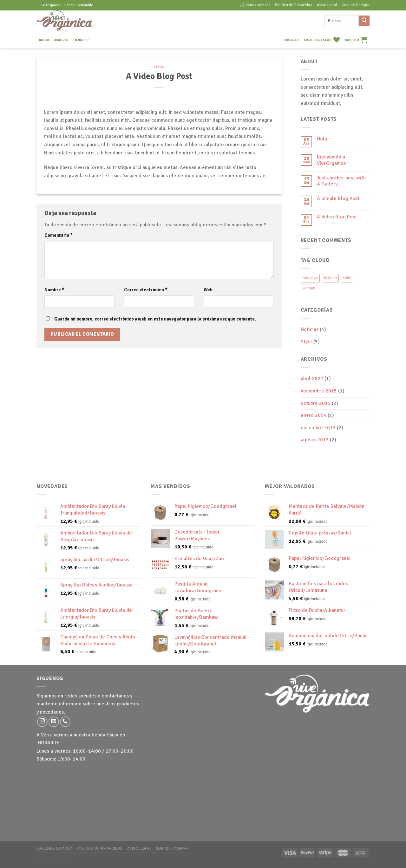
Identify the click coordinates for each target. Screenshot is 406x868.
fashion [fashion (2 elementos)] (330, 278)
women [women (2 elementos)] (309, 288)
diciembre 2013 (318, 428)
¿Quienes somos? (255, 5)
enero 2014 (314, 415)
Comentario (59, 235)
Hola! (323, 139)
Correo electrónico (146, 290)
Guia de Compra (356, 5)
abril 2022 (312, 379)
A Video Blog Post (337, 217)
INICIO (44, 40)
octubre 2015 (316, 403)
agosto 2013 (315, 440)
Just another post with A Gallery (341, 181)
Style (159, 67)
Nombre (54, 290)
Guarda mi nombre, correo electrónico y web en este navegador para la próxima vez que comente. (155, 319)
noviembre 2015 (319, 391)
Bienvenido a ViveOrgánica (331, 160)
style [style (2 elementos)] (347, 278)
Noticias (310, 329)
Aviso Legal (327, 5)
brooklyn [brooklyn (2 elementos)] (310, 278)
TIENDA (81, 40)
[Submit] (364, 21)
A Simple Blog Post (338, 199)
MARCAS (61, 40)
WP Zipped (61, 857)
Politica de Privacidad (294, 5)
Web (208, 290)
